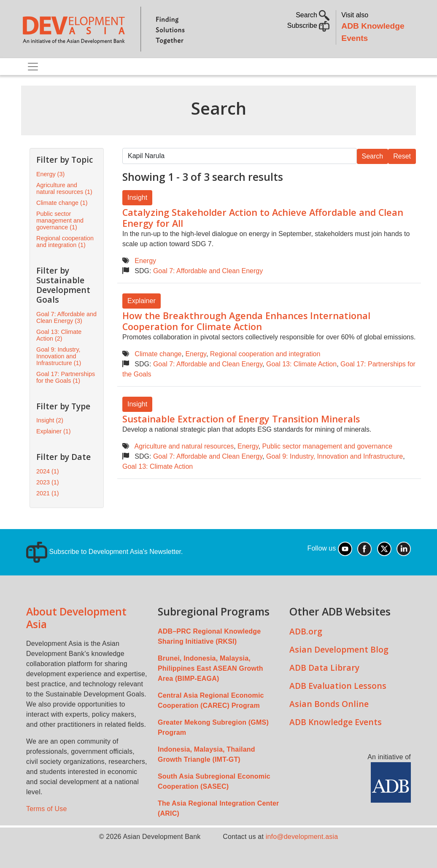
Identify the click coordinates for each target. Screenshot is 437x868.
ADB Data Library (324, 668)
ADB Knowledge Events (336, 722)
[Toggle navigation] (33, 67)
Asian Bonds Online (329, 704)
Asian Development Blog (339, 649)
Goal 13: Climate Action (301, 364)
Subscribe (309, 26)
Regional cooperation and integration (265, 354)
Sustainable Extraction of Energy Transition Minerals (241, 419)
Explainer (142, 301)
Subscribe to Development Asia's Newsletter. (104, 552)
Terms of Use (47, 809)
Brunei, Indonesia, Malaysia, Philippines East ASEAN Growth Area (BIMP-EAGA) (210, 668)
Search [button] (313, 15)
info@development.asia (302, 837)
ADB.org (306, 631)
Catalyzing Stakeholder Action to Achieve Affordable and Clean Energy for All (263, 218)
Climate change (158, 354)
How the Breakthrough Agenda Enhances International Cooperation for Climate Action (246, 321)
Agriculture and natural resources (184, 446)
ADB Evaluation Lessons (338, 686)
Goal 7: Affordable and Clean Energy (208, 271)
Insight (137, 198)
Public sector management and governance (327, 446)
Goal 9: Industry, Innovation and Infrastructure (334, 456)
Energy (145, 261)
